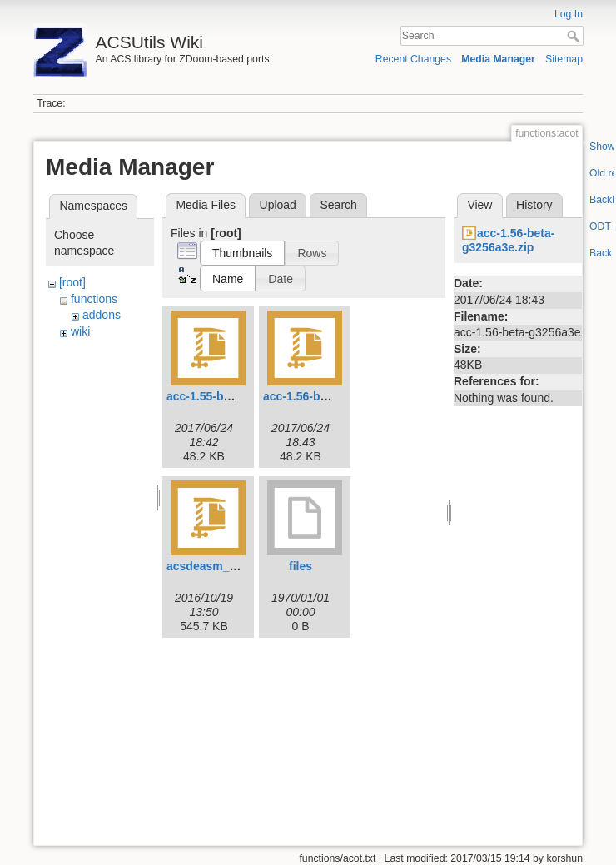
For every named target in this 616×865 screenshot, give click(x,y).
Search (575, 36)
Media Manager (498, 59)
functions (94, 299)
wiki (80, 331)
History (534, 205)
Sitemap (564, 59)
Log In (569, 14)
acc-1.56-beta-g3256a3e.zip (338, 396)
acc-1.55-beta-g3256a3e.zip (241, 396)
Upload (278, 205)
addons (102, 315)
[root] (72, 282)
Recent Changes (413, 59)
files (301, 566)
